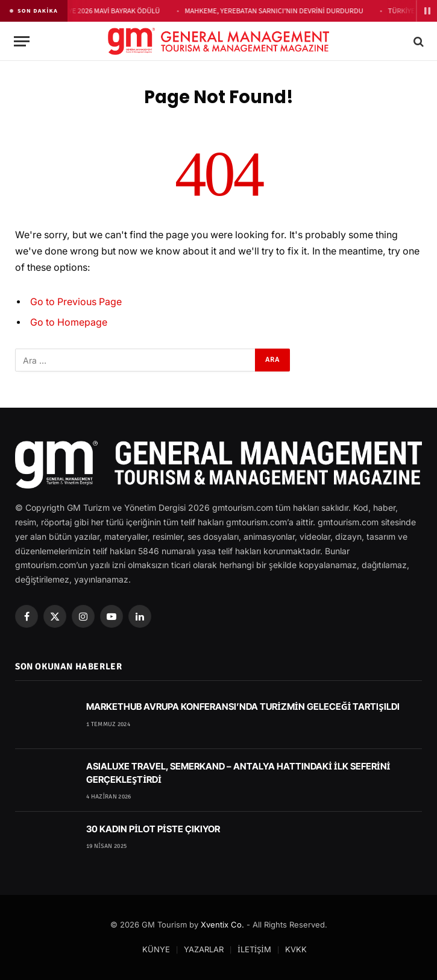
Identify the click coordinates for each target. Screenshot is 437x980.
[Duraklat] (427, 11)
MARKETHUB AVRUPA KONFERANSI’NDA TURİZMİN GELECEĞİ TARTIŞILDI (243, 707)
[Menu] (22, 41)
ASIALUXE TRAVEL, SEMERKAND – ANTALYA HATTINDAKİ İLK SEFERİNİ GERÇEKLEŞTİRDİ (238, 773)
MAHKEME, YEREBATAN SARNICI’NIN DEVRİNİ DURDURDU (275, 11)
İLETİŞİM (254, 949)
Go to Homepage (69, 322)
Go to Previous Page (76, 302)
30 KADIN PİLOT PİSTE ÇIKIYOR (153, 829)
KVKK (296, 949)
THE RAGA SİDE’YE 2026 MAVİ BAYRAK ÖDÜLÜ (91, 11)
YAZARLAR (204, 949)
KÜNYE (156, 949)
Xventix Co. (222, 925)
